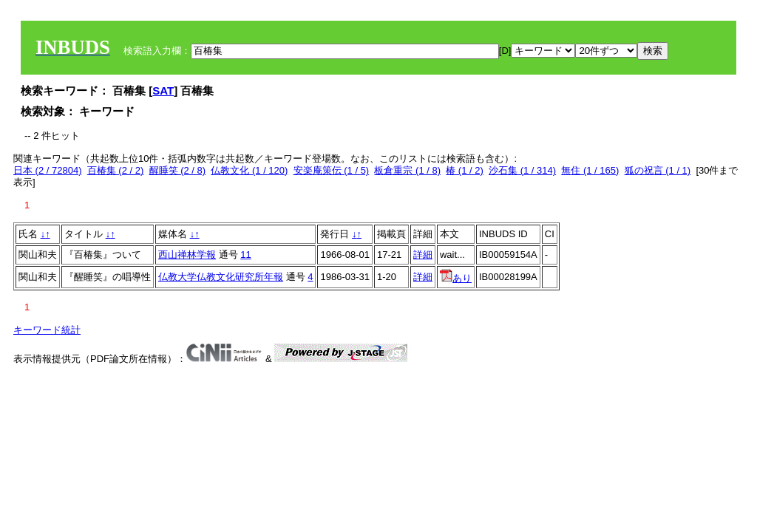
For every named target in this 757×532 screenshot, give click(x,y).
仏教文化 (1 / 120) (249, 170)
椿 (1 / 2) (465, 170)
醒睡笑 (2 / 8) (178, 170)
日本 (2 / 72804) (48, 170)
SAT (163, 91)
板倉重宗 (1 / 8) (407, 170)
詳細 (423, 255)
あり (456, 278)
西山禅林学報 (187, 255)
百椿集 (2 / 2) (116, 170)
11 (245, 255)
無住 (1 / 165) (590, 170)
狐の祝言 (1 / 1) (658, 170)
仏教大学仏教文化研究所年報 (221, 277)
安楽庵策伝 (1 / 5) (332, 170)
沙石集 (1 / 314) (522, 170)
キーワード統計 (47, 330)
